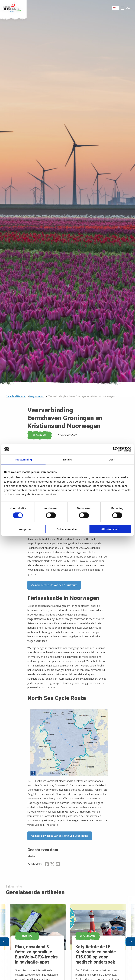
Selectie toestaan (68, 529)
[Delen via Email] (58, 865)
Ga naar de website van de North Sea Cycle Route (60, 836)
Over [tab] (112, 459)
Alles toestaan (110, 529)
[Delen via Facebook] (47, 865)
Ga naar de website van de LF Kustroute (54, 585)
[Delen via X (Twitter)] (52, 865)
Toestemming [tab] (23, 459)
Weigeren (25, 529)
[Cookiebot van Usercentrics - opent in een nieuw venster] (116, 449)
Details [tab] (67, 459)
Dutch (115, 8)
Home (13, 8)
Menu (129, 8)
